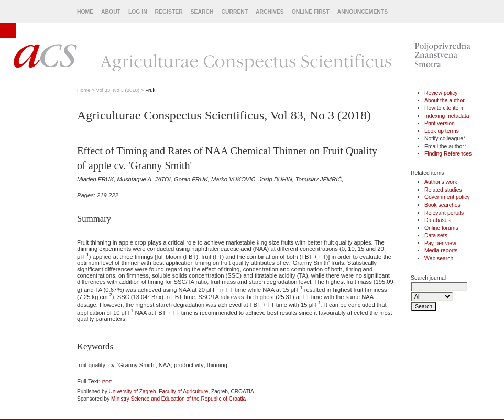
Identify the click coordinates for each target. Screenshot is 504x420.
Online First (311, 12)
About (111, 12)
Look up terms (442, 131)
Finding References (448, 154)
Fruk (150, 90)
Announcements (363, 12)
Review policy (441, 93)
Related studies (443, 190)
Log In (138, 12)
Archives (270, 12)
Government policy (447, 197)
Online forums (441, 228)
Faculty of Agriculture (183, 391)
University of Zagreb (133, 391)
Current (234, 12)
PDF (107, 382)
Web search (439, 258)
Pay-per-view (440, 243)
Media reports (441, 251)
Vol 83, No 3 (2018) (118, 90)
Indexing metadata (447, 116)
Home (85, 12)
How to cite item (444, 108)
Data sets (436, 235)
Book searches (442, 205)
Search (202, 12)
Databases (437, 220)
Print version (440, 123)
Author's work (441, 182)
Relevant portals (444, 213)
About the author (445, 100)
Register (169, 12)
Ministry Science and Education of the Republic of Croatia (178, 399)
